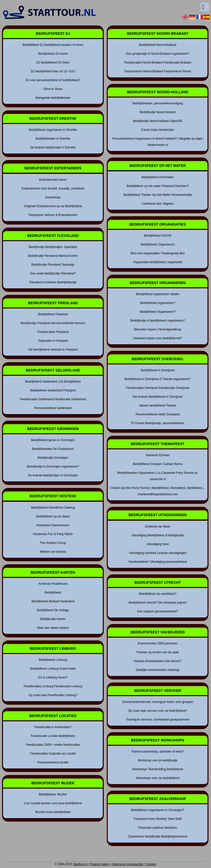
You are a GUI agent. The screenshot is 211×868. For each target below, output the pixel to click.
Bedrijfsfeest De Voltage (53, 610)
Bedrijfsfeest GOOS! (158, 236)
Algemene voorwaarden (128, 864)
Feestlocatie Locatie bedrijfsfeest (53, 736)
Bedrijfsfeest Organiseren (157, 244)
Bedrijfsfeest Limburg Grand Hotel (53, 669)
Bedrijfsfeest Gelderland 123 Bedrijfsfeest (53, 382)
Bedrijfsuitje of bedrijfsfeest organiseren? (158, 321)
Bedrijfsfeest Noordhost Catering (53, 508)
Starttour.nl (80, 864)
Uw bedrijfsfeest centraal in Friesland (53, 350)
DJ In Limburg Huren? (53, 677)
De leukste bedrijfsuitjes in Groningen (53, 475)
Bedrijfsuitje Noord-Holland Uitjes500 (158, 121)
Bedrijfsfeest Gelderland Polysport (53, 390)
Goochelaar (53, 197)
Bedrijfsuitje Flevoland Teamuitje (53, 265)
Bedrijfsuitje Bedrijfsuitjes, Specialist (53, 247)
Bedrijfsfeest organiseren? (157, 303)
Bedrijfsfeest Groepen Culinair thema (158, 464)
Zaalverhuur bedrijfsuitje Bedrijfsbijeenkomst (157, 836)
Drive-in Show (53, 89)
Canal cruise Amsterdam (158, 130)
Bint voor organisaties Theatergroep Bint (158, 253)
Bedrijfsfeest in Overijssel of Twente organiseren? (158, 379)
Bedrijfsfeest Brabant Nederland (53, 601)
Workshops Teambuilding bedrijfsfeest (158, 769)
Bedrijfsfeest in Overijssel (158, 370)
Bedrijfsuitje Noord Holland (158, 112)
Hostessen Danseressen (53, 525)
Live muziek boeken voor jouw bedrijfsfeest (53, 803)
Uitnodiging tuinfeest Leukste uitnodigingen (158, 553)
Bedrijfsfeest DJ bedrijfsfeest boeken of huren (53, 45)
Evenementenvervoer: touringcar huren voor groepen (158, 702)
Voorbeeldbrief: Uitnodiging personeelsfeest (158, 562)
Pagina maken (100, 864)
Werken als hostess (53, 552)
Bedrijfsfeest (53, 593)
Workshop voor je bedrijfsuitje (158, 760)
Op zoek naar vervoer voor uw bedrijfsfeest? (157, 711)
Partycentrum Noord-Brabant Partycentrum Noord (158, 71)
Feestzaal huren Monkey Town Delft (158, 819)
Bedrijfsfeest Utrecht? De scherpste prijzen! (158, 603)
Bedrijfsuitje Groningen (53, 458)
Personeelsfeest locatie (53, 762)
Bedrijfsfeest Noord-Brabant (158, 45)
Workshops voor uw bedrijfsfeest (158, 778)
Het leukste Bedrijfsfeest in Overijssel (158, 397)
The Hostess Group (53, 543)
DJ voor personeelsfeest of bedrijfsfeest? (53, 80)
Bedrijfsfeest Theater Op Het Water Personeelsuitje (158, 195)
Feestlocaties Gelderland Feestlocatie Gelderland (53, 399)
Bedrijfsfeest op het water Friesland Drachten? (158, 186)
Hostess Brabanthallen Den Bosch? (157, 661)
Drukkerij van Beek (158, 526)
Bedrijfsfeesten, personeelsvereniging (158, 103)
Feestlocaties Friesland (53, 332)
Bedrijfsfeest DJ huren (53, 54)
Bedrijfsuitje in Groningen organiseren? (53, 467)
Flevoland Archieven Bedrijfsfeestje (53, 282)
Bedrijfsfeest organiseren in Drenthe (53, 130)
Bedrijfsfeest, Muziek (53, 794)
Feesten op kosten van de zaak (158, 652)
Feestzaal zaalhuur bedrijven (157, 828)
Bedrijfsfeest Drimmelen (157, 177)
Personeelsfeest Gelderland (53, 408)
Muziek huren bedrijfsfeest (53, 812)
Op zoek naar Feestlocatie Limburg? (53, 695)
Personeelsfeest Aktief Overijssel (158, 414)
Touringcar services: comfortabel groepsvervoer (158, 720)
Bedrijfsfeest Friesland (53, 314)
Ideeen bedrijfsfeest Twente (158, 406)
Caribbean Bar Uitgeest (158, 204)
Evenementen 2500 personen (157, 643)
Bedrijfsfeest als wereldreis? (157, 594)
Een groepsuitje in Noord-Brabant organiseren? (158, 54)
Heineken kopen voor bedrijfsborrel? (158, 338)
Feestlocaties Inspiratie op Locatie (53, 754)
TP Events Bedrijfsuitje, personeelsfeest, (158, 423)
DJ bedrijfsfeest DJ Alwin (53, 63)
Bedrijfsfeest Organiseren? (158, 312)
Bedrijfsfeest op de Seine (53, 516)
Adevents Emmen (158, 455)
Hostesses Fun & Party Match (53, 534)
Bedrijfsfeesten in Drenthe (53, 139)
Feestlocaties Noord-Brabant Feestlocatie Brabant (158, 63)
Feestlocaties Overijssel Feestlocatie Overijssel (158, 388)
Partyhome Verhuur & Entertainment (53, 215)
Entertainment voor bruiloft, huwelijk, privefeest (53, 189)
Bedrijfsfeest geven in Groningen (53, 440)
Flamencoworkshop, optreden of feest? (157, 752)
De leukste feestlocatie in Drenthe (53, 147)
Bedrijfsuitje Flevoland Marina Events (53, 256)
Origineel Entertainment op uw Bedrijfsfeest (53, 206)
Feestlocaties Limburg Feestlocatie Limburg (53, 686)
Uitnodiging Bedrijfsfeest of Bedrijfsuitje (158, 535)
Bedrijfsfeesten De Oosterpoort (53, 449)
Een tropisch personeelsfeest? (157, 611)
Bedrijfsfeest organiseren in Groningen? (157, 810)
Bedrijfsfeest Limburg (53, 660)
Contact (151, 864)
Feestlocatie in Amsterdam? (53, 727)
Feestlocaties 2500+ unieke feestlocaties (53, 745)
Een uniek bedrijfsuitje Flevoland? (53, 273)
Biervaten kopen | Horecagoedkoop (158, 329)
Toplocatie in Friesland (53, 341)
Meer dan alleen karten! (53, 628)
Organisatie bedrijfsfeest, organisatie (158, 262)
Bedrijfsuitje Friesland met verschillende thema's (53, 323)
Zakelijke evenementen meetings (157, 670)
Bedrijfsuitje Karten (53, 619)
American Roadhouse (53, 584)
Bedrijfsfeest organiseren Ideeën (158, 294)
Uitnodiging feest (157, 544)
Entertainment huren (53, 180)
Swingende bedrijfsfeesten (53, 98)
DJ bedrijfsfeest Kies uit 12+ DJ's (53, 71)
